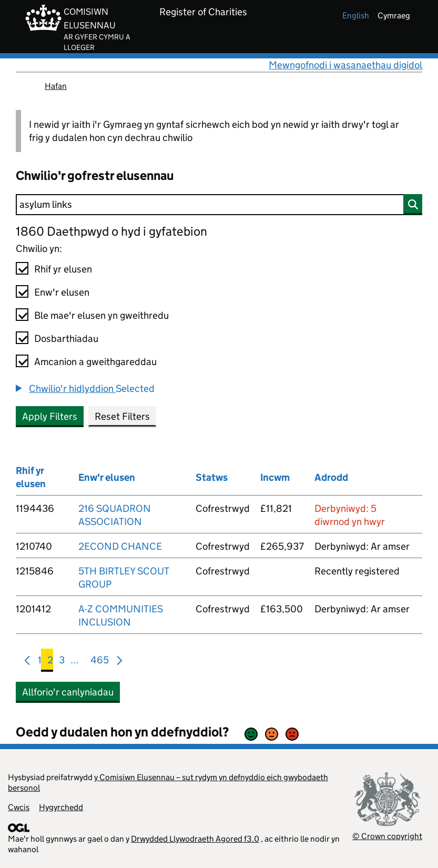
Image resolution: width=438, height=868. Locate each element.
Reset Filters (122, 416)
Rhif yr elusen (63, 269)
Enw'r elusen (62, 292)
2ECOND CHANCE (120, 546)
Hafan (56, 86)
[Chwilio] (219, 205)
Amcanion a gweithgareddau (95, 362)
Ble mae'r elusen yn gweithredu (101, 315)
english (356, 16)
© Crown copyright (387, 836)
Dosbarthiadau (66, 339)
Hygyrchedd (61, 807)
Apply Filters (50, 416)
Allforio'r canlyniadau (68, 692)
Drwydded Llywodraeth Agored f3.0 (195, 839)
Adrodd (331, 477)
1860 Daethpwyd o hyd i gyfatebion (111, 231)
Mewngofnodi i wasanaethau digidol (345, 65)
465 (100, 662)
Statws (212, 477)
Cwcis (19, 807)
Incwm (275, 477)
